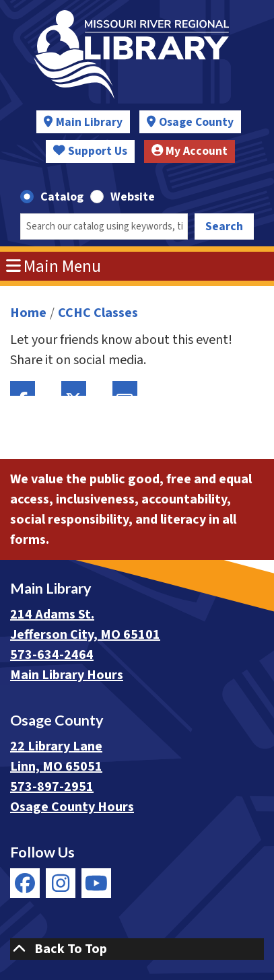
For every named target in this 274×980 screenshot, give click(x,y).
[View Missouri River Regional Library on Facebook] (25, 883)
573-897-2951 (52, 787)
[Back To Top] (137, 949)
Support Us (90, 151)
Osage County (196, 122)
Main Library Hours (67, 675)
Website (133, 197)
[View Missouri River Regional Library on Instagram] (61, 883)
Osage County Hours (72, 807)
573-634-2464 (52, 655)
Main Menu (54, 267)
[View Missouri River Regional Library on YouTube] (96, 883)
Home (28, 313)
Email (125, 388)
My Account (190, 151)
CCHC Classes (98, 313)
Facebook (23, 388)
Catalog (62, 197)
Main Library (89, 122)
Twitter (74, 388)
